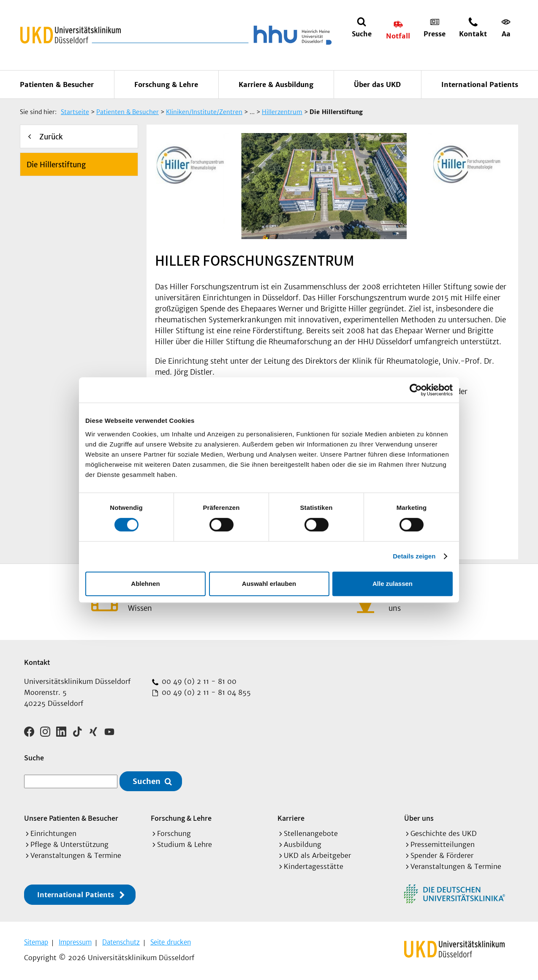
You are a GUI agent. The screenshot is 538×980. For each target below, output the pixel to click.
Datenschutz (121, 942)
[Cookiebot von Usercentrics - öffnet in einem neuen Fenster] (416, 390)
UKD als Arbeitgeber (317, 855)
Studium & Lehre (185, 844)
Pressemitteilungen (443, 844)
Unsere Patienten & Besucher (71, 818)
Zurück (51, 137)
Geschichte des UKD (444, 833)
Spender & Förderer (442, 855)
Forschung (174, 833)
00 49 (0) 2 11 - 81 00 (198, 681)
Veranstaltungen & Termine (76, 855)
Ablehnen (145, 584)
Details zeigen (414, 556)
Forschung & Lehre (166, 84)
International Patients (480, 84)
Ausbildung (303, 844)
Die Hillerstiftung (56, 165)
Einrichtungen (53, 833)
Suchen (147, 781)
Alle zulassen (393, 584)
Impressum (75, 942)
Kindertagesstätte (314, 866)
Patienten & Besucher (57, 84)
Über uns (419, 818)
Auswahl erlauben (269, 584)
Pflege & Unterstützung (69, 844)
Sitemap (36, 942)
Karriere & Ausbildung (276, 84)
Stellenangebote (311, 833)
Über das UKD (377, 84)
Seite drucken (171, 942)
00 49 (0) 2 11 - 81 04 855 (205, 692)
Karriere (291, 818)
